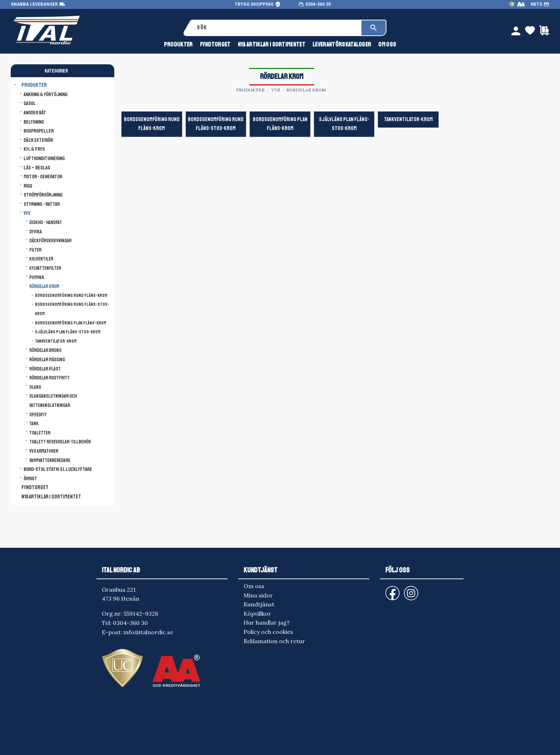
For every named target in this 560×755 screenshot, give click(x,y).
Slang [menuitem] (35, 387)
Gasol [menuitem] (30, 103)
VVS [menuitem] (27, 213)
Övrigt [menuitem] (30, 478)
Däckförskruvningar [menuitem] (50, 241)
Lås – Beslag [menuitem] (37, 168)
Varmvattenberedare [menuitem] (50, 460)
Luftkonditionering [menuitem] (44, 158)
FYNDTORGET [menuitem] (215, 46)
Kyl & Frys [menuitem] (34, 149)
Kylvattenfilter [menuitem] (45, 268)
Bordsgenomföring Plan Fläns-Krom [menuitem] (71, 323)
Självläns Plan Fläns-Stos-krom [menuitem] (68, 332)
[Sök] (374, 28)
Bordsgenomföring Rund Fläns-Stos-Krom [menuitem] (72, 309)
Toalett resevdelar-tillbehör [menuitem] (60, 442)
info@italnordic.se (148, 632)
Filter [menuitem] (35, 250)
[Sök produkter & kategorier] (277, 28)
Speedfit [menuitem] (38, 415)
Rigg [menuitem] (28, 186)
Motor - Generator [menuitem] (43, 177)
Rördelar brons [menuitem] (45, 350)
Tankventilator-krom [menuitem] (56, 341)
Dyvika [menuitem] (36, 232)
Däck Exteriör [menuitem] (38, 140)
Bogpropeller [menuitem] (39, 131)
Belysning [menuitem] (34, 122)
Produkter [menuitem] (178, 46)
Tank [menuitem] (34, 424)
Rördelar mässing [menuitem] (47, 360)
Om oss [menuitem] (387, 46)
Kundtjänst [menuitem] (259, 604)
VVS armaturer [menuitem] (44, 451)
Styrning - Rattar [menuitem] (42, 204)
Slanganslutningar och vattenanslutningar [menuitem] (53, 401)
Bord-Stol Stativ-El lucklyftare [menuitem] (58, 469)
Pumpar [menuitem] (37, 277)
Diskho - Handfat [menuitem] (46, 222)
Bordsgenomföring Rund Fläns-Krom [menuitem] (71, 295)
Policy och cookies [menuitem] (268, 632)
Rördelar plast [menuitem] (45, 369)
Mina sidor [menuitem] (258, 595)
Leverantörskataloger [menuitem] (342, 46)
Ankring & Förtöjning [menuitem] (46, 94)
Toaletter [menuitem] (40, 433)
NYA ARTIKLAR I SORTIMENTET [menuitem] (272, 46)
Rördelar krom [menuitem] (44, 286)
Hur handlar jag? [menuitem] (267, 622)
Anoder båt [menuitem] (35, 113)
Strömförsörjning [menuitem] (43, 195)
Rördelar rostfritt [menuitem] (49, 378)
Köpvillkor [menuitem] (257, 614)
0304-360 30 (318, 4)
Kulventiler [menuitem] (41, 259)
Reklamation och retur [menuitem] (274, 641)
